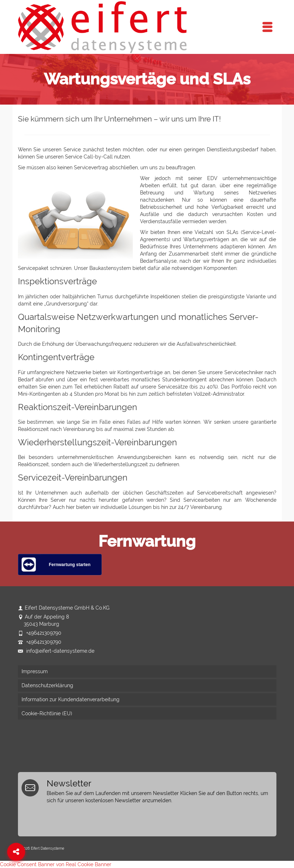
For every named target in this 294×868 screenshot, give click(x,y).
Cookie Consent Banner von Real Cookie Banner (56, 864)
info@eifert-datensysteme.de (56, 651)
